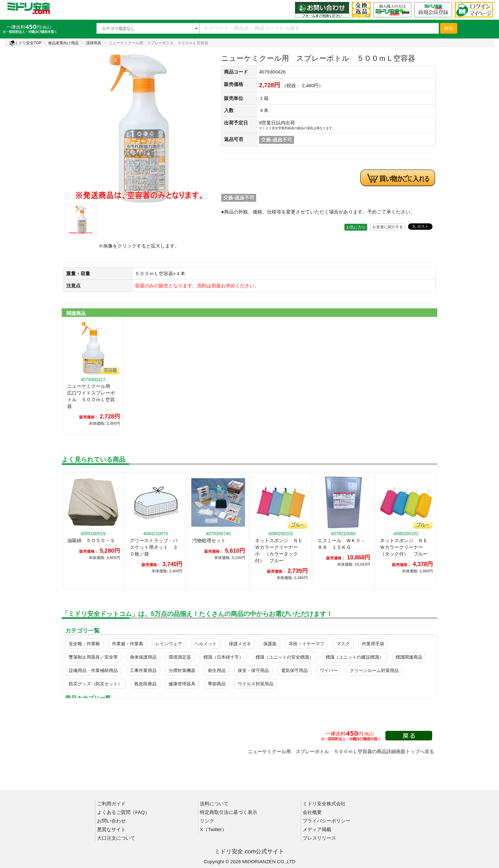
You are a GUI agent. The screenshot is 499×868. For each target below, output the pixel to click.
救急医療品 (145, 684)
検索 (449, 28)
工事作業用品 (143, 670)
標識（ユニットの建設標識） (355, 657)
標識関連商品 (409, 657)
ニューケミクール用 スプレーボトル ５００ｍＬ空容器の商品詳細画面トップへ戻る (341, 751)
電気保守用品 (294, 670)
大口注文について (116, 838)
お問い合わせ (111, 821)
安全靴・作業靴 (84, 644)
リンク (207, 821)
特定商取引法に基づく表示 (228, 812)
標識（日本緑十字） (223, 657)
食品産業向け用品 (63, 43)
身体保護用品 (143, 657)
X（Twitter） (213, 829)
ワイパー (329, 670)
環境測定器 (180, 657)
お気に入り (356, 227)
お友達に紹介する (388, 227)
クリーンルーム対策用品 (374, 670)
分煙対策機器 (182, 670)
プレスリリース (319, 838)
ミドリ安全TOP (25, 43)
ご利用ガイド (111, 804)
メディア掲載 (317, 829)
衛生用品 (217, 670)
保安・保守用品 (253, 670)
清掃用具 (94, 43)
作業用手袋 (373, 644)
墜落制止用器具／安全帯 (93, 657)
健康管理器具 (182, 684)
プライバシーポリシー (327, 821)
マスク (343, 644)
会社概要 (312, 812)
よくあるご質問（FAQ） (123, 812)
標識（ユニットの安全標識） (285, 657)
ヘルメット (206, 644)
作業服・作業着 (128, 644)
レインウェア (169, 644)
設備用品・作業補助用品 (93, 670)
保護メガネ (240, 644)
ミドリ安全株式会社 (324, 804)
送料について (214, 804)
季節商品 (217, 684)
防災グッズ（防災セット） (95, 684)
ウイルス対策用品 (256, 684)
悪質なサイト (111, 829)
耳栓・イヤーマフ (306, 644)
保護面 (270, 644)
